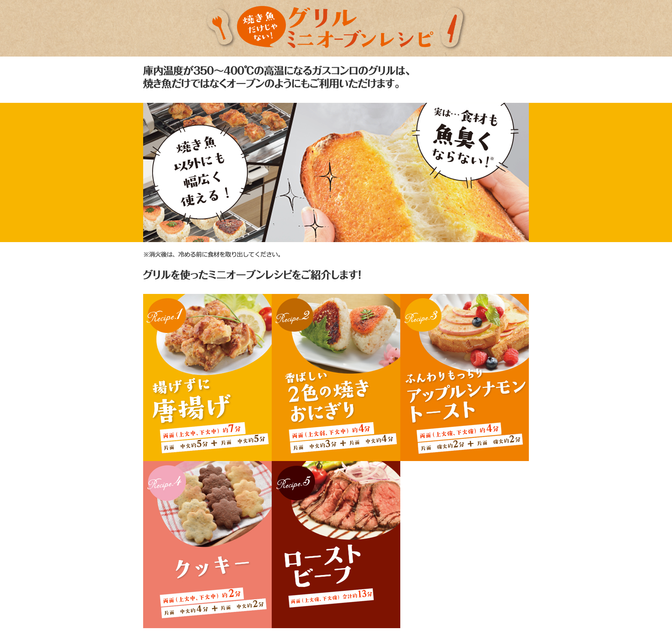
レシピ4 (207, 545)
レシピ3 (465, 377)
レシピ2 (336, 377)
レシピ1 (207, 377)
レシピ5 (336, 545)
